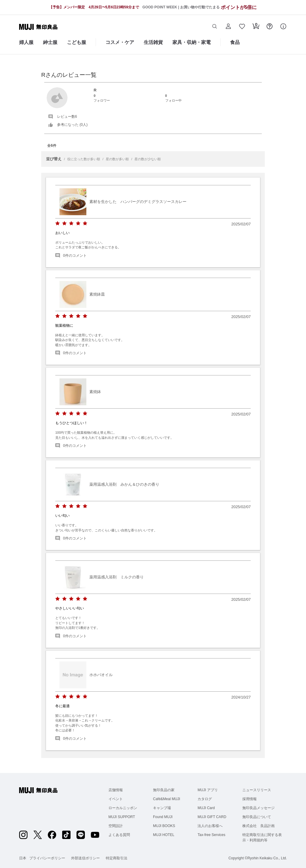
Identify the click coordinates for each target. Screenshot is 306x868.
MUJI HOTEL (164, 835)
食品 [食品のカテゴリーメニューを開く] (235, 42)
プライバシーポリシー (47, 858)
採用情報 (250, 799)
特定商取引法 (117, 858)
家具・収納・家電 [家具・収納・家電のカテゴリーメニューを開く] (192, 42)
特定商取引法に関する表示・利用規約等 (262, 838)
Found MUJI (163, 817)
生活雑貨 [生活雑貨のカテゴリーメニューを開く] (153, 42)
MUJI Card (206, 808)
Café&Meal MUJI (167, 799)
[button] (215, 27)
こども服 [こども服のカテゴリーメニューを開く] (76, 42)
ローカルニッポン (123, 808)
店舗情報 (116, 790)
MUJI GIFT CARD (212, 817)
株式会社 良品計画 (258, 826)
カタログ (205, 799)
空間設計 (116, 826)
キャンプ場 (162, 808)
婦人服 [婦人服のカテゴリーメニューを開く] (26, 42)
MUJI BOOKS (164, 826)
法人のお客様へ (210, 826)
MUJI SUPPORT (122, 817)
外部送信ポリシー (85, 858)
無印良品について (257, 817)
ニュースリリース (257, 790)
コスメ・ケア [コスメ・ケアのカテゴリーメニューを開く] (120, 42)
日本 (23, 858)
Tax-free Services (211, 835)
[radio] (58, 223)
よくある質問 (119, 835)
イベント (116, 799)
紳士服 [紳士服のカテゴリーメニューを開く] (50, 42)
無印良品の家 (164, 790)
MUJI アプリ (208, 790)
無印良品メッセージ (258, 808)
